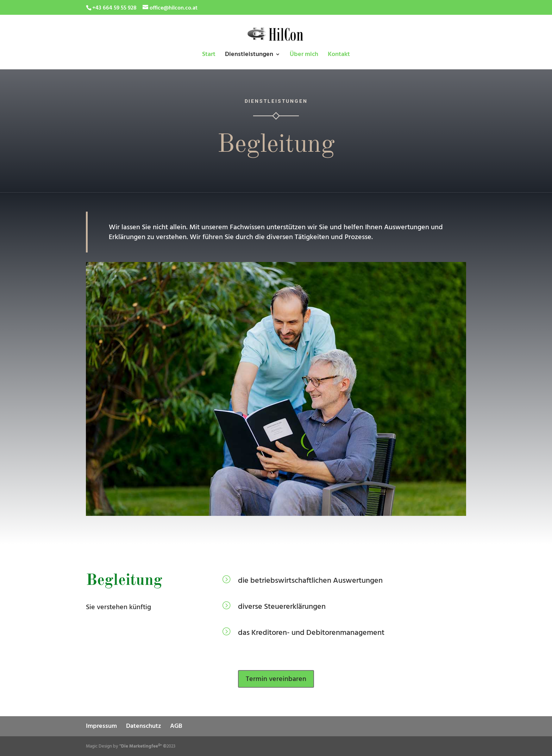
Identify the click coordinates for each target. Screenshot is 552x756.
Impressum (101, 726)
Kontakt (339, 55)
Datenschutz (143, 726)
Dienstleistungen (249, 55)
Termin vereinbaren (276, 679)
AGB (176, 726)
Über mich (304, 55)
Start (209, 55)
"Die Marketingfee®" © (143, 746)
